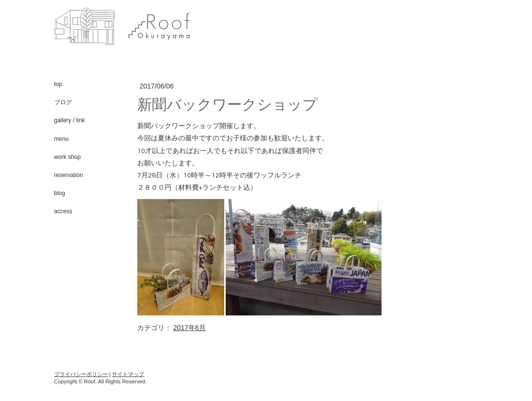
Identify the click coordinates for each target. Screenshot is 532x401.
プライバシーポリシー (81, 374)
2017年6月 (189, 328)
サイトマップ (128, 374)
